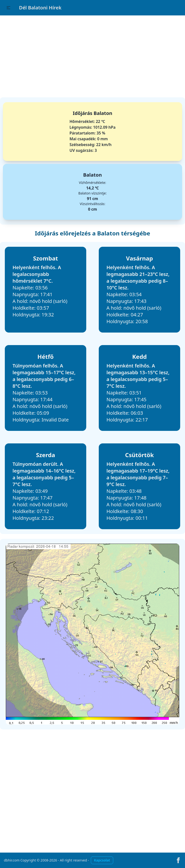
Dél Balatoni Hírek (40, 8)
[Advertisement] (92, 54)
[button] (8, 8)
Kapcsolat (102, 860)
